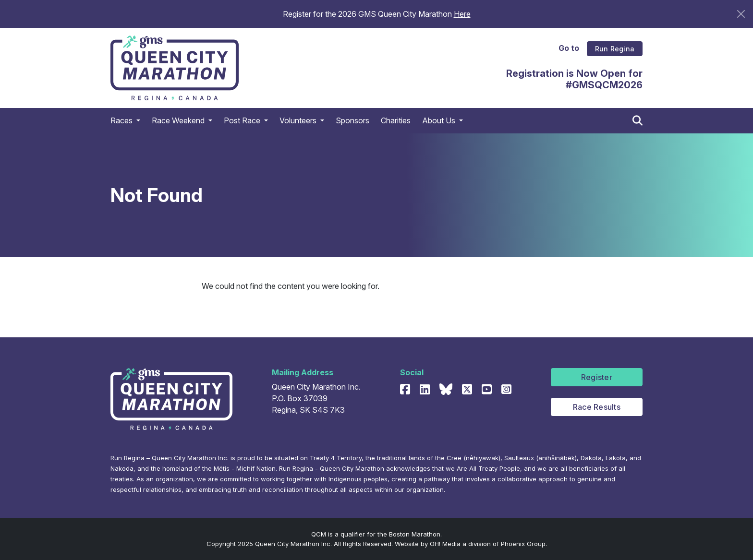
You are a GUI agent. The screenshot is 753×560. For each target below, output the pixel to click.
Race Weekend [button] (179, 135)
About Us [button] (440, 135)
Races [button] (122, 135)
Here (462, 14)
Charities (396, 135)
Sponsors (352, 135)
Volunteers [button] (299, 135)
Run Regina (615, 43)
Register (597, 377)
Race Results (597, 407)
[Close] (741, 14)
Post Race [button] (243, 135)
